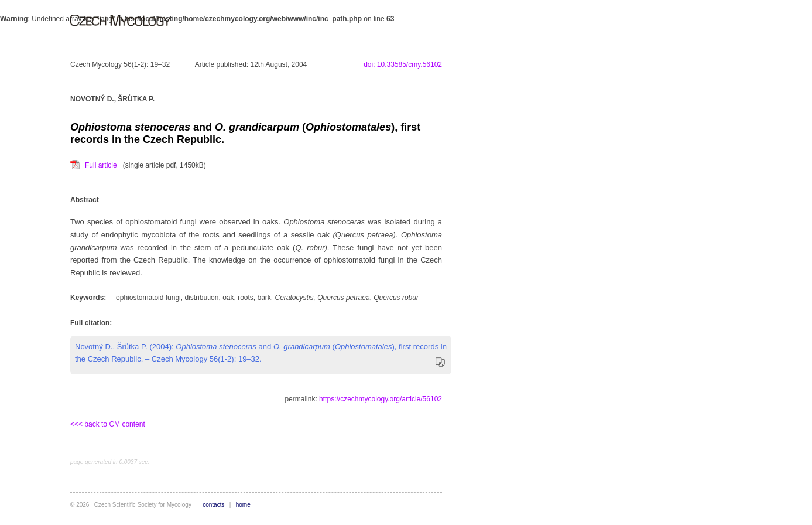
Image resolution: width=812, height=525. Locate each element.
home (243, 505)
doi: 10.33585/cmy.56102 (403, 64)
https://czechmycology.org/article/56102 (381, 399)
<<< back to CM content (108, 424)
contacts (213, 505)
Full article (101, 165)
